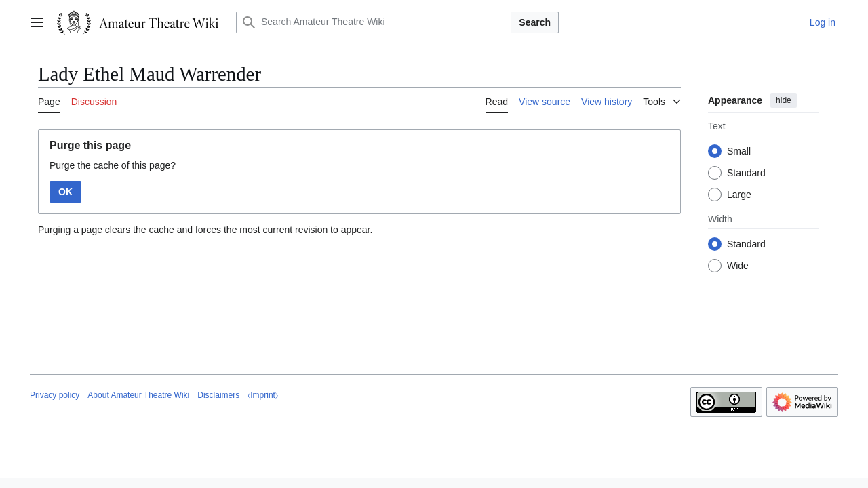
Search (535, 22)
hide (784, 100)
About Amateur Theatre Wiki (138, 395)
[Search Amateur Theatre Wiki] (374, 22)
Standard (746, 173)
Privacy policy (55, 395)
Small (739, 151)
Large (739, 195)
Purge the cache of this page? (113, 165)
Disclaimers (218, 395)
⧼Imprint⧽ (263, 395)
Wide (738, 266)
